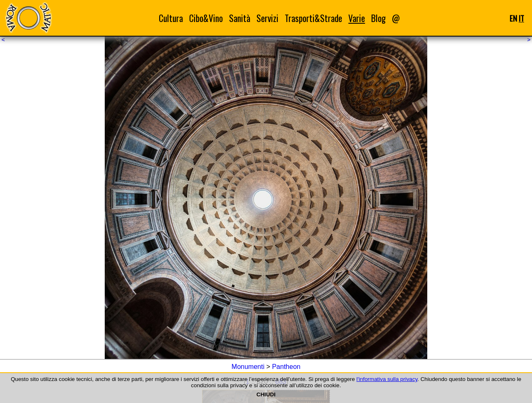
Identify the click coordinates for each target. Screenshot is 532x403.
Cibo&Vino (206, 18)
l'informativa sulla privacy (387, 379)
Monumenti (248, 367)
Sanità (240, 18)
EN (513, 18)
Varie (357, 18)
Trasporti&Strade (313, 18)
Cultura (171, 18)
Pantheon (286, 367)
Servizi (267, 18)
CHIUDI (266, 394)
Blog (378, 18)
